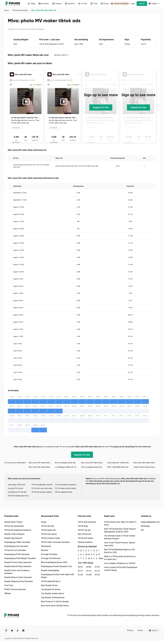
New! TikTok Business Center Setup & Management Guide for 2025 (120, 530)
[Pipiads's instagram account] (23, 630)
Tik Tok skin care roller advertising (43, 488)
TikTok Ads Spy (47, 526)
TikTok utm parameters (14, 526)
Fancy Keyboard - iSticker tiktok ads (120, 463)
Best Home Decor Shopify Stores (55, 606)
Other (99, 558)
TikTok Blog (83, 526)
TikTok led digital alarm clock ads (20, 496)
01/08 (89, 575)
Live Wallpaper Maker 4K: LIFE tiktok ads (68, 467)
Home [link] (7, 10)
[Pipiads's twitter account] (12, 630)
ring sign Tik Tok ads (15, 488)
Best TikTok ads (85, 534)
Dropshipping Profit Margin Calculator (20, 558)
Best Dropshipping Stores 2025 (54, 562)
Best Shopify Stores (49, 585)
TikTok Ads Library (49, 534)
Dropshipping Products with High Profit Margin (57, 576)
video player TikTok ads (16, 485)
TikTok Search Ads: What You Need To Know (120, 523)
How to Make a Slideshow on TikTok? (120, 563)
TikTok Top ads (84, 530)
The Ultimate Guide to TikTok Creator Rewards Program (120, 537)
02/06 (89, 567)
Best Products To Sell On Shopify (55, 602)
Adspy (44, 522)
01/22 (97, 567)
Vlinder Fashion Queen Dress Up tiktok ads (147, 467)
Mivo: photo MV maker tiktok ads (41, 463)
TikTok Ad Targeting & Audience (18, 530)
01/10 (97, 571)
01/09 (80, 575)
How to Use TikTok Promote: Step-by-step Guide (120, 544)
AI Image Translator (49, 554)
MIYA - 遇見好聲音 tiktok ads (118, 467)
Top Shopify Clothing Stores (53, 598)
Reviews (45, 550)
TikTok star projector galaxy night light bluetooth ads (43, 492)
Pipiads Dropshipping (50, 570)
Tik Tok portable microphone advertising (67, 485)
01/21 (80, 571)
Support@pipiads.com (150, 522)
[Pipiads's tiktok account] (18, 630)
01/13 (89, 571)
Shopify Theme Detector (14, 534)
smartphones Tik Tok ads (17, 492)
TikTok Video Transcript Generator (55, 542)
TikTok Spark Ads (48, 530)
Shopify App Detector (13, 538)
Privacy (130, 630)
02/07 (80, 567)
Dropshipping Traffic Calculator (17, 542)
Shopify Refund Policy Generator (18, 566)
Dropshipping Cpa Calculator (16, 546)
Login (133, 4)
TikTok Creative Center (51, 538)
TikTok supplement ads (64, 492)
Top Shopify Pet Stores (51, 589)
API (142, 530)
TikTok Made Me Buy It (51, 581)
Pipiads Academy (85, 542)
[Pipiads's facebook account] (6, 630)
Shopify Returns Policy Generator (18, 577)
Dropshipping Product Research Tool (56, 566)
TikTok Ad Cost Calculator (15, 550)
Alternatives (46, 546)
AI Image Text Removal (51, 558)
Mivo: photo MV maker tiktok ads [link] (44, 10)
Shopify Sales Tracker (13, 522)
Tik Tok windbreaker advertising (43, 485)
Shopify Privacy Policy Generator (18, 562)
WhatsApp (145, 526)
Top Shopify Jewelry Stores (52, 593)
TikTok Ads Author (86, 538)
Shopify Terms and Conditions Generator (17, 572)
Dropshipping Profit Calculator (17, 554)
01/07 (97, 575)
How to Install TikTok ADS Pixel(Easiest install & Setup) (121, 569)
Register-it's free (101, 107)
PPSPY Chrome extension (15, 589)
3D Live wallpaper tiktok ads (65, 463)
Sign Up (142, 4)
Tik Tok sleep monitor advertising (67, 488)
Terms (140, 630)
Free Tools (9, 585)
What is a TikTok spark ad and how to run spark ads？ (120, 558)
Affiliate (7, 593)
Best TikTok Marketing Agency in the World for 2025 (119, 551)
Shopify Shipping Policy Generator (19, 581)
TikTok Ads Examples (87, 522)
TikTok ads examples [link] (20, 10)
